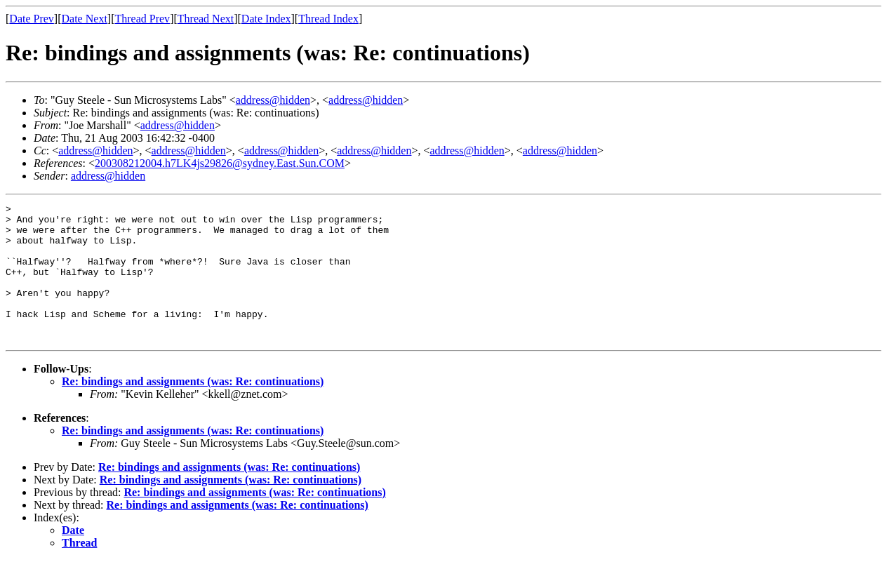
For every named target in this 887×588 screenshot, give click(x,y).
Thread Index (328, 19)
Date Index (266, 19)
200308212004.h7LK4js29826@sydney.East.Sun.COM (220, 163)
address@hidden (273, 100)
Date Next (85, 19)
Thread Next (206, 19)
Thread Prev (142, 19)
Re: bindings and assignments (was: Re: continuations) (193, 409)
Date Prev (32, 19)
